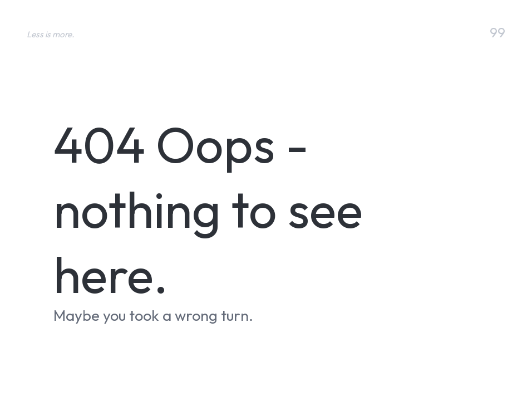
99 (497, 33)
